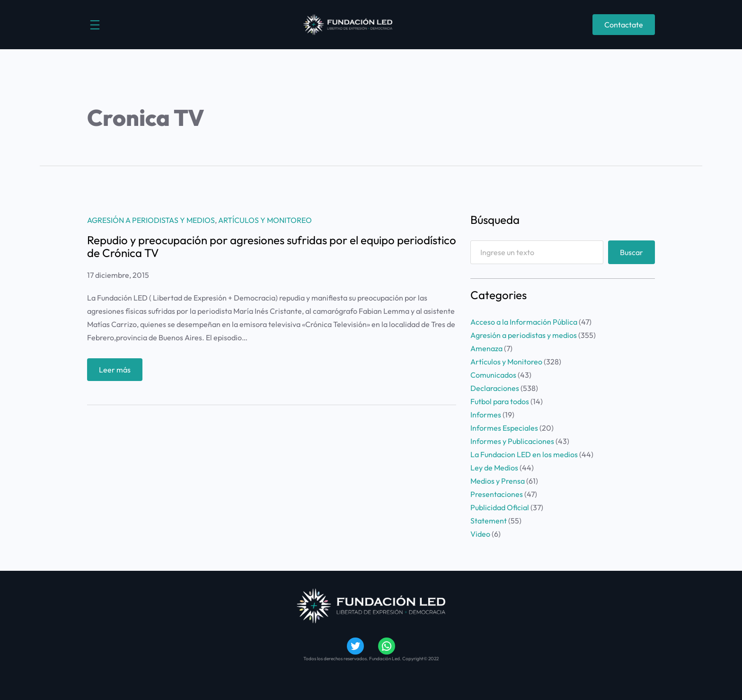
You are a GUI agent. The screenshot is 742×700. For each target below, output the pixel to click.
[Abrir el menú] (95, 25)
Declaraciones (495, 388)
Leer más (117, 372)
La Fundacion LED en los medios (524, 454)
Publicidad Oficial (500, 507)
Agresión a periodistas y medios (151, 220)
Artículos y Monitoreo (265, 220)
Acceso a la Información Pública (524, 322)
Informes (486, 415)
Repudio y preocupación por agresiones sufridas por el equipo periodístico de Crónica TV (272, 246)
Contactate (624, 25)
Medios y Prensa (498, 481)
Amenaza (486, 348)
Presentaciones (497, 494)
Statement (489, 521)
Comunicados (493, 375)
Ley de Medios (494, 468)
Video (480, 534)
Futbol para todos (500, 401)
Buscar (632, 252)
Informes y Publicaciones (512, 441)
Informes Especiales (504, 428)
